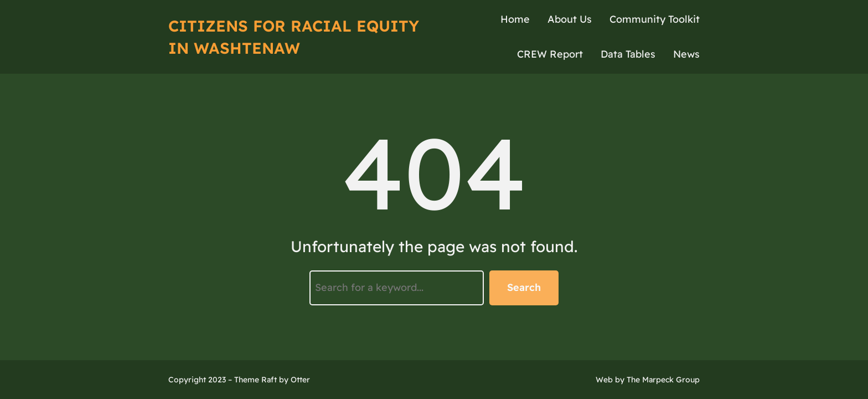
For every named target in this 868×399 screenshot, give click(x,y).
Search (524, 287)
